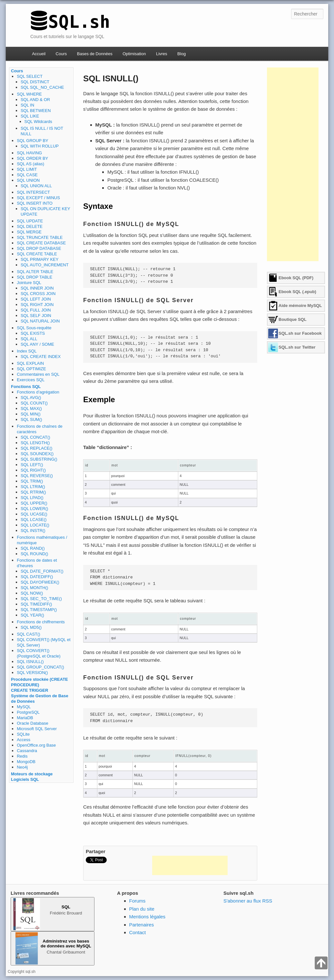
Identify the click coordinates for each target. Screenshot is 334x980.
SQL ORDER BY (32, 158)
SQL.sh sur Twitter (297, 347)
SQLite (23, 734)
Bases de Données (95, 54)
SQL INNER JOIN (37, 288)
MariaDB (25, 718)
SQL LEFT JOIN (36, 299)
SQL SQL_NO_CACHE (42, 87)
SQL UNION (28, 180)
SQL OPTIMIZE (31, 369)
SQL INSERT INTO (35, 203)
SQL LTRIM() (33, 487)
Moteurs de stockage (32, 774)
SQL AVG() (31, 398)
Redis (22, 756)
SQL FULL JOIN (36, 310)
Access (24, 740)
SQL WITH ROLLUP (40, 146)
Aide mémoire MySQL (300, 306)
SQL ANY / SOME (37, 344)
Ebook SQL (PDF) (296, 278)
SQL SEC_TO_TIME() (41, 599)
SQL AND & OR (35, 100)
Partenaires (142, 925)
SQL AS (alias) (30, 164)
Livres (162, 54)
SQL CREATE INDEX (41, 357)
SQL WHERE (29, 94)
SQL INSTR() (33, 531)
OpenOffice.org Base (36, 745)
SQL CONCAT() (35, 437)
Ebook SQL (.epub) (297, 292)
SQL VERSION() (32, 673)
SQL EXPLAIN (30, 363)
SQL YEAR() (32, 615)
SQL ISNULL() (30, 662)
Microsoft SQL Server (37, 729)
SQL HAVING (29, 153)
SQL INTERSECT (33, 192)
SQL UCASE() (34, 514)
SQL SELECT (30, 76)
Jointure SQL (29, 283)
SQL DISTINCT (35, 82)
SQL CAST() (28, 634)
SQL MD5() (31, 627)
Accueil (39, 54)
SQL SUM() (31, 419)
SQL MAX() (31, 408)
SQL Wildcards (38, 122)
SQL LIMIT (27, 169)
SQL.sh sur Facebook (300, 333)
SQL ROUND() (34, 554)
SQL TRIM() (32, 481)
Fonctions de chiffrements (41, 622)
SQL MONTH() (34, 588)
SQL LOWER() (34, 509)
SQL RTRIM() (33, 492)
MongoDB (26, 762)
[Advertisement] (190, 865)
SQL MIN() (31, 414)
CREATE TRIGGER (29, 690)
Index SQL (27, 351)
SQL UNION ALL (36, 186)
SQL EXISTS (33, 333)
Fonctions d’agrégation (38, 392)
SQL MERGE (29, 232)
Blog (182, 54)
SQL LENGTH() (35, 443)
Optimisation (134, 54)
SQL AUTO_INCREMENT (45, 265)
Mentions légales (147, 917)
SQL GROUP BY (33, 141)
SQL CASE (27, 175)
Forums (138, 901)
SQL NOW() (32, 593)
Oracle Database (33, 723)
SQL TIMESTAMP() (39, 610)
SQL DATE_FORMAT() (42, 571)
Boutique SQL (293, 319)
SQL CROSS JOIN (38, 294)
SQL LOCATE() (35, 525)
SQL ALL (29, 339)
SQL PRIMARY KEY (40, 259)
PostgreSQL (28, 712)
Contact (138, 932)
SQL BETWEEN (36, 111)
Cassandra (27, 751)
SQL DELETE (30, 226)
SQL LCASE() (34, 520)
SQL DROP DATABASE (39, 248)
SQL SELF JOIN (36, 316)
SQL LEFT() (32, 465)
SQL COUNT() (34, 403)
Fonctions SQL (26, 387)
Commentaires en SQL (38, 374)
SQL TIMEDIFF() (36, 604)
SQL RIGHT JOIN (37, 305)
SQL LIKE (30, 116)
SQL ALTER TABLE (35, 272)
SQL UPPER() (34, 503)
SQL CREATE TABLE (37, 254)
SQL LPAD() (32, 498)
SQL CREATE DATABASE (41, 243)
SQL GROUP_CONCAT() (40, 667)
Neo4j (22, 767)
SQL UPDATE (30, 221)
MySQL (24, 707)
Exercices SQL (31, 380)
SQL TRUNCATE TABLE (40, 237)
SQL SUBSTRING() (39, 459)
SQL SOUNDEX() (37, 454)
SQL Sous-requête (34, 328)
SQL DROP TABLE (34, 277)
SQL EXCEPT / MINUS (38, 198)
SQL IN (27, 105)
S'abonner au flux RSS (248, 901)
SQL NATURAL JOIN (40, 321)
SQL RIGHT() (33, 470)
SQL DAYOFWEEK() (40, 582)
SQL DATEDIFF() (37, 577)
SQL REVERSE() (37, 476)
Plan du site (142, 909)
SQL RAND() (33, 548)
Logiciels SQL (25, 779)
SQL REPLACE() (37, 448)
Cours (61, 54)
